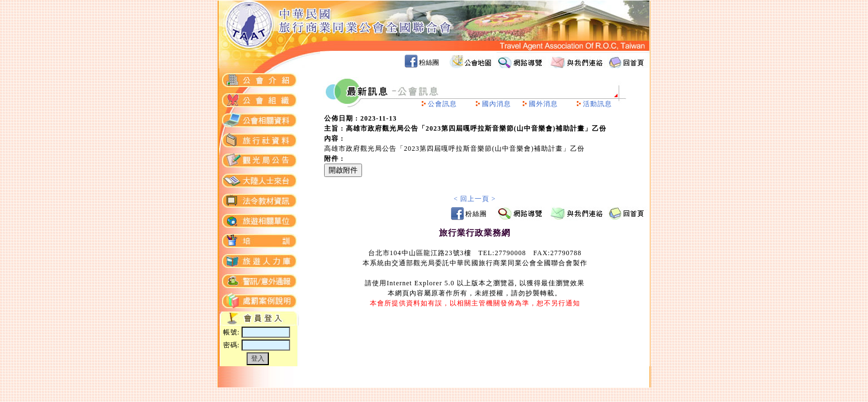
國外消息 (543, 104)
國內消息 (496, 104)
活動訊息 (597, 104)
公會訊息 (442, 104)
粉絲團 (429, 63)
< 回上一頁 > (475, 199)
